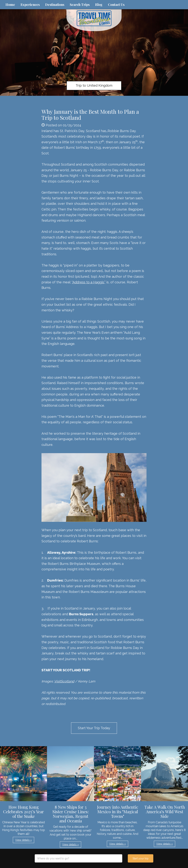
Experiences (30, 5)
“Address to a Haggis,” (89, 282)
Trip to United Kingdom (94, 85)
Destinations (55, 5)
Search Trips (80, 5)
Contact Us (116, 5)
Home (10, 5)
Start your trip (141, 858)
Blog (99, 5)
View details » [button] (23, 840)
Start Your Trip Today (94, 728)
